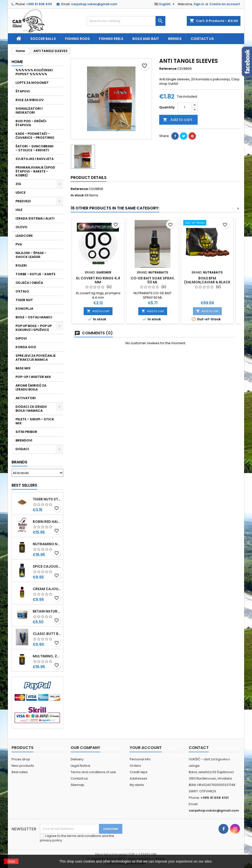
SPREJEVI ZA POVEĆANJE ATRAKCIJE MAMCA (36, 358)
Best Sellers (24, 485)
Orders (135, 766)
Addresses (138, 778)
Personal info (140, 759)
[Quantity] (185, 107)
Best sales (20, 772)
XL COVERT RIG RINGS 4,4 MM (98, 280)
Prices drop (21, 759)
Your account (146, 748)
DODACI (22, 449)
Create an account (225, 4)
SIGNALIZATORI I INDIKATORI (29, 111)
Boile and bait (146, 39)
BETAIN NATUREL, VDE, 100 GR (47, 611)
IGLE (19, 210)
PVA (19, 244)
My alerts (137, 785)
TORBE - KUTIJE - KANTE (35, 274)
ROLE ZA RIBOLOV (30, 100)
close (11, 861)
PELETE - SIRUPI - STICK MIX (35, 421)
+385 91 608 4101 (39, 4)
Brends (175, 39)
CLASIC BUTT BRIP (47, 634)
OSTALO (22, 291)
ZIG (18, 184)
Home (17, 62)
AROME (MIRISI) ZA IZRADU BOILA (31, 387)
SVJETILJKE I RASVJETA (35, 159)
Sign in (199, 4)
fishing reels (111, 39)
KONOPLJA (24, 309)
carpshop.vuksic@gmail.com (94, 4)
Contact (199, 748)
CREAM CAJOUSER (47, 589)
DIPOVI (21, 338)
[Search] (126, 21)
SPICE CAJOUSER (47, 566)
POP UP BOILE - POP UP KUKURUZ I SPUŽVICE (34, 328)
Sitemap (77, 785)
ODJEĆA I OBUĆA (29, 283)
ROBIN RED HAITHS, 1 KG (47, 522)
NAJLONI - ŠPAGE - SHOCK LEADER (31, 255)
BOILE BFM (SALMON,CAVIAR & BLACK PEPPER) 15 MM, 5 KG (207, 282)
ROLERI (21, 265)
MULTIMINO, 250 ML (47, 656)
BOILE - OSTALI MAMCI (34, 317)
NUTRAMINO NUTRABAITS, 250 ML (47, 544)
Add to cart (178, 120)
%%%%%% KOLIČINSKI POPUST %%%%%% (34, 72)
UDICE (21, 193)
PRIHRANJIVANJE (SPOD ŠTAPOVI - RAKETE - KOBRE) (35, 171)
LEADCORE (24, 236)
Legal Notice (80, 766)
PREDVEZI (23, 201)
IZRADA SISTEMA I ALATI (35, 218)
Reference (168, 69)
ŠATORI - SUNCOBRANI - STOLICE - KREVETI (34, 148)
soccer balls (43, 39)
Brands (19, 462)
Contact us (202, 39)
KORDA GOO (26, 347)
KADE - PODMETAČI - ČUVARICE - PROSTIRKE (35, 136)
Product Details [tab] (89, 178)
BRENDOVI (24, 440)
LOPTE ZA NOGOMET (32, 83)
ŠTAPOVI (23, 91)
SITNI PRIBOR (26, 432)
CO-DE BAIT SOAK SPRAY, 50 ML (153, 280)
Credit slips (139, 772)
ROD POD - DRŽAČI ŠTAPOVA (31, 123)
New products (23, 766)
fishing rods (77, 39)
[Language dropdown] (165, 4)
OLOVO (21, 227)
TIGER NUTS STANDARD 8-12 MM (47, 499)
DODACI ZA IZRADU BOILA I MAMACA (31, 409)
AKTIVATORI (26, 398)
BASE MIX (23, 368)
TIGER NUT (24, 300)
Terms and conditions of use (93, 772)
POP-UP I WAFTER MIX (33, 377)
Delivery (77, 759)
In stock (77, 195)
